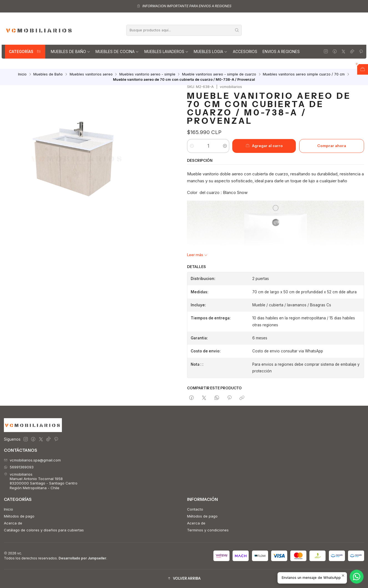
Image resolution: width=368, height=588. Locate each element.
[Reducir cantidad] (192, 146)
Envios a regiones (281, 52)
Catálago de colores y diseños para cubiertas (44, 530)
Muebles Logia (211, 52)
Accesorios (245, 52)
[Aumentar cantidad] (225, 146)
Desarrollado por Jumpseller (82, 558)
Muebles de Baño (70, 52)
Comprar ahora (332, 146)
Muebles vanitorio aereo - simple (147, 75)
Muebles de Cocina (117, 52)
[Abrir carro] (363, 69)
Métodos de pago (19, 516)
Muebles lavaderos (166, 52)
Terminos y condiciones (208, 530)
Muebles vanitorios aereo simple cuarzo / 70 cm (304, 75)
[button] (184, 579)
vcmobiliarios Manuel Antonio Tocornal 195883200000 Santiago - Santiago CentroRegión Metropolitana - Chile (41, 481)
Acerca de (13, 523)
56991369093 (19, 467)
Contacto (195, 509)
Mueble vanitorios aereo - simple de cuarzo (219, 75)
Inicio (22, 75)
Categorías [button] (25, 52)
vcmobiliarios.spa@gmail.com (32, 460)
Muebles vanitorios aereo (91, 75)
